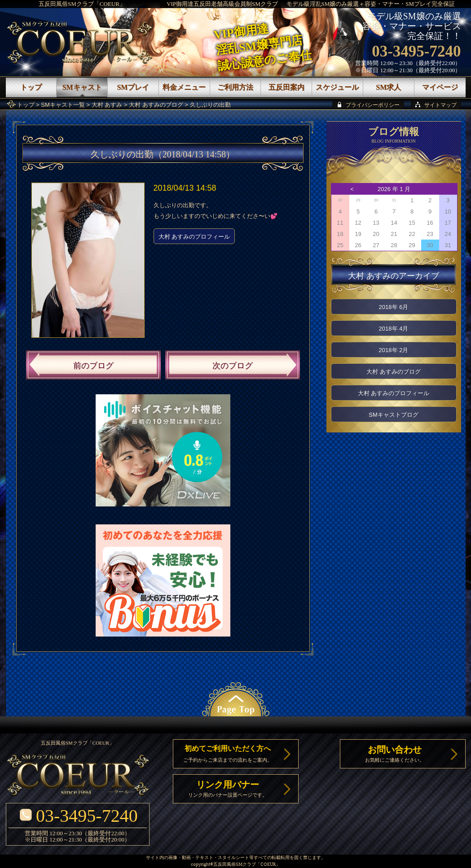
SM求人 (388, 87)
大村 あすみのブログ (156, 105)
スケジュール (337, 87)
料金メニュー (184, 87)
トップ (26, 105)
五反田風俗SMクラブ (235, 865)
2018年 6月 (394, 307)
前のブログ (93, 366)
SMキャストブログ (394, 415)
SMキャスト (82, 87)
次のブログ (233, 366)
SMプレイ (133, 87)
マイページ (440, 87)
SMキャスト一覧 (63, 105)
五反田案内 (286, 87)
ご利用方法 (235, 87)
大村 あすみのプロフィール (194, 237)
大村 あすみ (107, 105)
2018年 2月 (394, 350)
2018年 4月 (394, 329)
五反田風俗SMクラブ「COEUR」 (82, 4)
